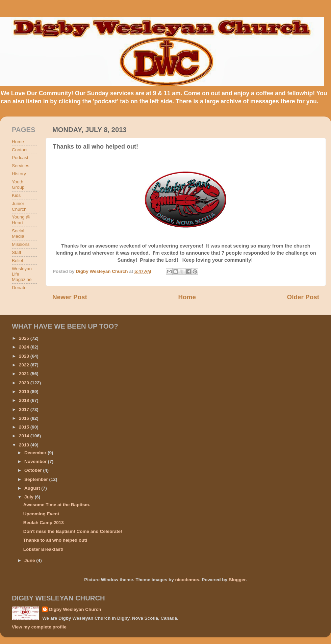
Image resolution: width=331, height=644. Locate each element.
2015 (25, 427)
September (37, 479)
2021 (25, 374)
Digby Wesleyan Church (75, 609)
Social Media (18, 234)
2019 (25, 392)
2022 (25, 365)
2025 (25, 338)
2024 (25, 347)
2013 (25, 445)
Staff (17, 252)
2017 (25, 409)
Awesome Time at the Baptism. (57, 505)
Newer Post (70, 297)
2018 (25, 400)
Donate (19, 288)
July (30, 497)
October (34, 470)
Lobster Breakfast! (43, 549)
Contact (20, 150)
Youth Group (18, 185)
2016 (25, 418)
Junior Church (19, 206)
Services (21, 166)
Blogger (237, 580)
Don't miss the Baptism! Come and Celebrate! (73, 531)
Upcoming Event (41, 514)
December (36, 453)
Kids (16, 195)
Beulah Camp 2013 (44, 523)
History (19, 174)
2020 (25, 383)
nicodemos (187, 580)
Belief (18, 261)
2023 (25, 356)
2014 (25, 436)
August (33, 488)
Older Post (303, 297)
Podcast (20, 158)
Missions (21, 244)
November (36, 461)
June (30, 560)
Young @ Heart (21, 220)
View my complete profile (39, 627)
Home (187, 297)
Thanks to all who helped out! (55, 540)
